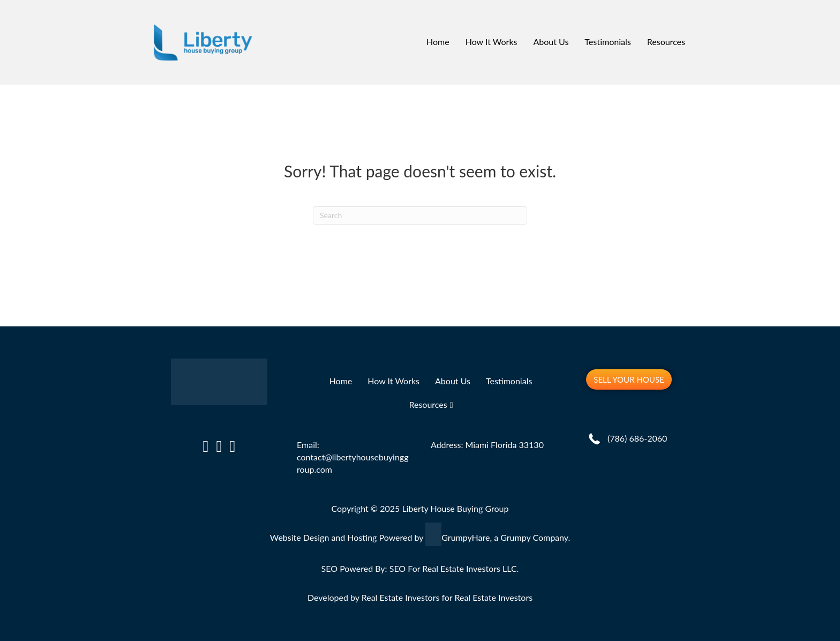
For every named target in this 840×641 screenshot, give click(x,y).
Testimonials (607, 42)
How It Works (492, 42)
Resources (666, 42)
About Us (551, 42)
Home (438, 42)
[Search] (420, 215)
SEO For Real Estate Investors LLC (453, 568)
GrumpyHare (466, 537)
